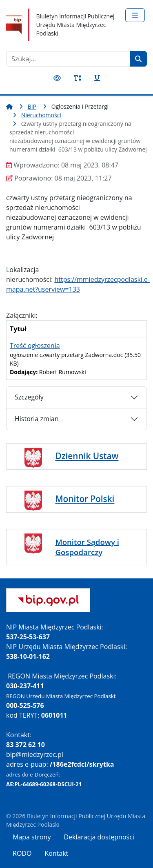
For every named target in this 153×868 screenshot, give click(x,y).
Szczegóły (29, 397)
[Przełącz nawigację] (135, 15)
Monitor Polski (85, 499)
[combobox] (68, 59)
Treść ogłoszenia (35, 346)
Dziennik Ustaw (87, 456)
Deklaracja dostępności (99, 837)
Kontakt (56, 853)
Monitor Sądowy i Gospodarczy (87, 547)
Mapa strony (32, 837)
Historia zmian (37, 419)
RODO (22, 853)
